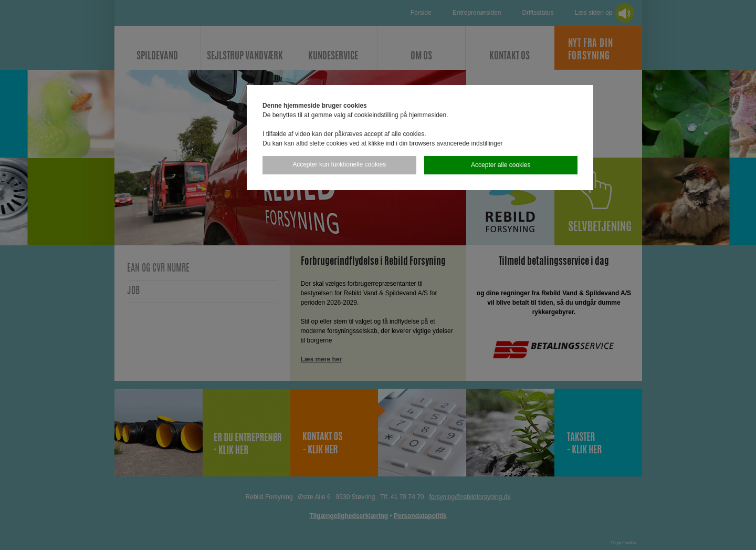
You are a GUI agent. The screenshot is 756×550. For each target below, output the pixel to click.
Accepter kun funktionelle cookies (339, 164)
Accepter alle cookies (501, 165)
